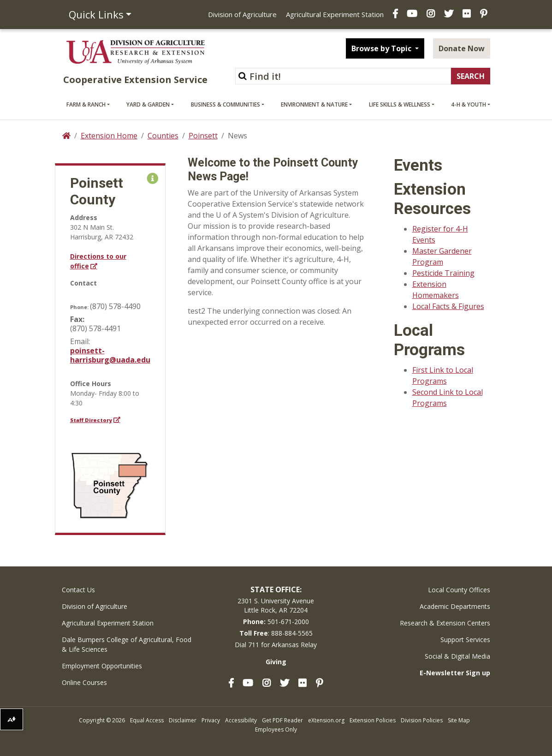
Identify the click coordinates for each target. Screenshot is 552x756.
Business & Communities (226, 104)
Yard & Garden (148, 104)
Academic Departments (455, 606)
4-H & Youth (469, 104)
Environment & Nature (314, 104)
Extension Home (109, 136)
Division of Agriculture (242, 14)
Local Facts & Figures (448, 306)
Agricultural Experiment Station (335, 14)
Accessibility (241, 720)
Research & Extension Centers (445, 623)
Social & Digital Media (457, 656)
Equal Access (147, 720)
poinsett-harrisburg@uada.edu (110, 355)
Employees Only (276, 729)
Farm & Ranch (86, 104)
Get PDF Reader (282, 720)
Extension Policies (373, 720)
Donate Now (462, 48)
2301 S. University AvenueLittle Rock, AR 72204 (276, 605)
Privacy (211, 720)
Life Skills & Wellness (400, 104)
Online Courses (84, 682)
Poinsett (203, 136)
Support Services (465, 640)
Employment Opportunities (102, 666)
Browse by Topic (382, 48)
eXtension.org (326, 720)
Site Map (459, 720)
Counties (163, 136)
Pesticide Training (443, 273)
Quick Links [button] (96, 14)
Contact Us (78, 590)
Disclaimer (183, 720)
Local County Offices (459, 590)
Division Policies (422, 720)
